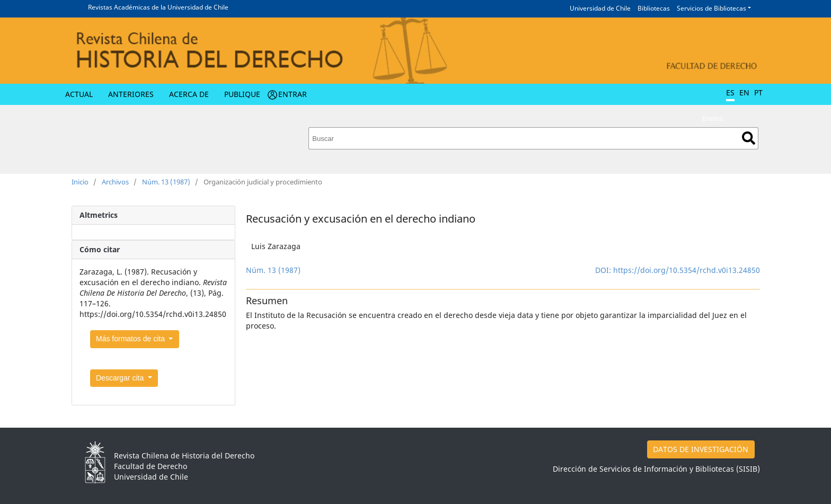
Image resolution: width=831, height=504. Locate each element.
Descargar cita (121, 378)
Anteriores (131, 94)
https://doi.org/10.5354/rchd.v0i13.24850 (687, 270)
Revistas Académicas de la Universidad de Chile (158, 7)
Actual (79, 94)
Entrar (293, 94)
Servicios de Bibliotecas (711, 8)
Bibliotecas (654, 8)
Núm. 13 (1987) (166, 182)
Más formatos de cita (131, 339)
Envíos (713, 118)
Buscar (749, 138)
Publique (242, 94)
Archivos (115, 182)
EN (744, 92)
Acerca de (189, 94)
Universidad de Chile (600, 8)
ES (730, 92)
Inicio (80, 182)
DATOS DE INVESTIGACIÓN (701, 449)
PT (758, 92)
